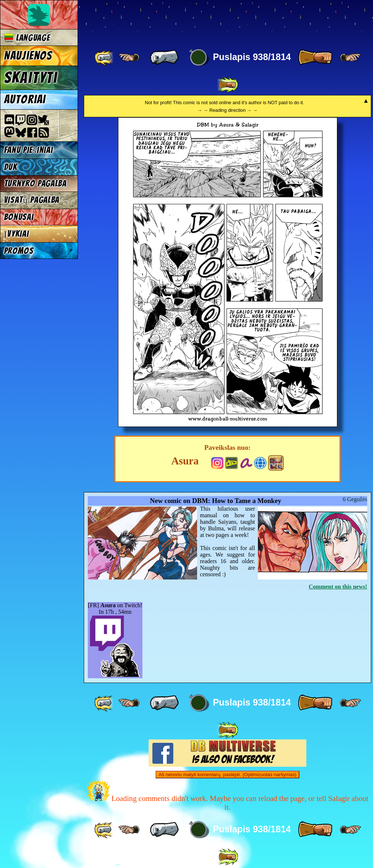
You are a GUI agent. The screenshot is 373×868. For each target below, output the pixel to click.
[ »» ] (228, 85)
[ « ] (164, 58)
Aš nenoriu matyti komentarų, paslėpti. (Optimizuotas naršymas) (227, 775)
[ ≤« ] (129, 58)
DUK (11, 167)
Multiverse (190, 21)
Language (27, 38)
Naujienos (28, 56)
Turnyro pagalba (35, 183)
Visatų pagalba (32, 200)
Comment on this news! (338, 587)
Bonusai (19, 217)
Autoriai (25, 99)
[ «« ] (105, 58)
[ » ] (315, 58)
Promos (19, 251)
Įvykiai (17, 234)
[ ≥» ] (350, 58)
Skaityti (31, 78)
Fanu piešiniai (29, 150)
